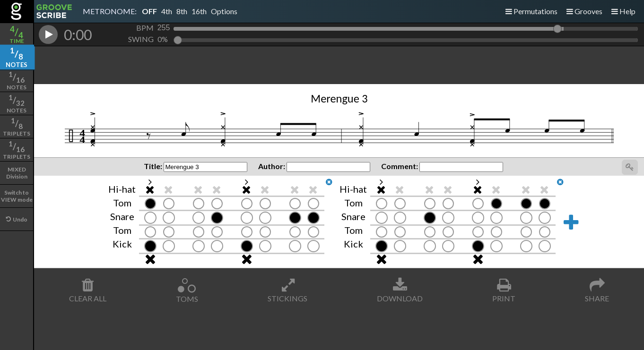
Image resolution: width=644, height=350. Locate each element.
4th (167, 11)
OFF (149, 11)
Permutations (531, 11)
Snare (122, 216)
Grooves (584, 11)
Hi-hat (122, 189)
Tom (122, 203)
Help (623, 11)
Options (224, 11)
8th (182, 11)
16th (199, 11)
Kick (122, 244)
